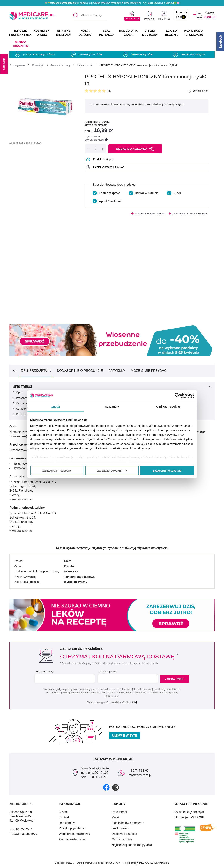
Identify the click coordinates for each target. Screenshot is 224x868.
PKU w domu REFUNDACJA (193, 33)
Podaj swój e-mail (107, 671)
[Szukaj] (76, 15)
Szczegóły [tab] (112, 406)
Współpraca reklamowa (74, 834)
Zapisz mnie (175, 679)
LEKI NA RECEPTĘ (172, 33)
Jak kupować (120, 828)
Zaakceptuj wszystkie (167, 470)
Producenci (119, 812)
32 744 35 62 (140, 771)
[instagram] (116, 787)
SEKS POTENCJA (107, 33)
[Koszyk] (198, 15)
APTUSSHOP (112, 863)
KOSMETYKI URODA (42, 33)
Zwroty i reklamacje (72, 839)
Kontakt (64, 817)
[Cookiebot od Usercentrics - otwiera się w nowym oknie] (177, 395)
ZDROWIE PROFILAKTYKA (20, 33)
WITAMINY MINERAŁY (63, 33)
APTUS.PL (163, 863)
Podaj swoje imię (44, 671)
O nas (63, 812)
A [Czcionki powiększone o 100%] (186, 12)
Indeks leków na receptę (128, 823)
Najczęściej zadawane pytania (132, 845)
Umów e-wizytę (125, 736)
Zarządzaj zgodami (112, 470)
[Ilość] (96, 149)
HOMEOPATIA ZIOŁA (128, 33)
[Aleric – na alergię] (89, 15)
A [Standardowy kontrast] (178, 17)
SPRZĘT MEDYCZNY (150, 33)
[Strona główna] (17, 65)
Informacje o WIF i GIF (189, 817)
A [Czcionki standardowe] (177, 12)
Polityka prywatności (73, 828)
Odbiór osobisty (122, 839)
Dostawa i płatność (124, 834)
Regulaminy (67, 823)
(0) (109, 91)
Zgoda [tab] (56, 406)
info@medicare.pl (140, 775)
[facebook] (106, 787)
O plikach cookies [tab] (168, 406)
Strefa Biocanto (21, 44)
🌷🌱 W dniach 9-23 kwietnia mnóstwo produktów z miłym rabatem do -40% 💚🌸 (112, 3)
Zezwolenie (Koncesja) (189, 812)
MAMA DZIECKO (85, 33)
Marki (115, 817)
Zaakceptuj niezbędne (57, 470)
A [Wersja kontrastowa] (184, 17)
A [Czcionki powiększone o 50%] (181, 12)
